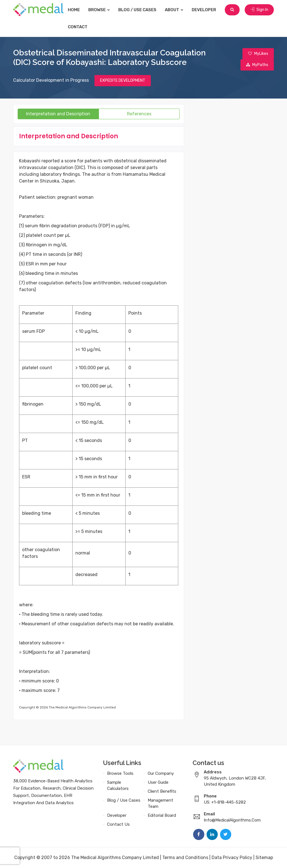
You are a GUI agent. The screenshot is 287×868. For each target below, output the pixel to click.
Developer (204, 10)
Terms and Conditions (185, 858)
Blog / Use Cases (137, 10)
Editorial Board (162, 815)
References (139, 114)
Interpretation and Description (58, 114)
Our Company (161, 773)
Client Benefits (162, 791)
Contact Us (118, 824)
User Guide (158, 782)
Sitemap (264, 858)
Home (74, 10)
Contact (78, 27)
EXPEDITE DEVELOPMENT (123, 80)
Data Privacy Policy (232, 858)
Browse (99, 10)
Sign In (259, 10)
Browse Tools (120, 773)
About (174, 10)
